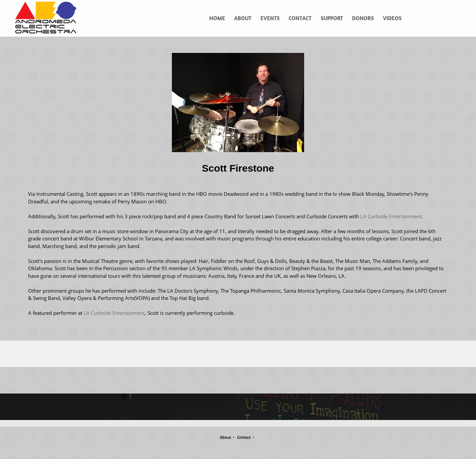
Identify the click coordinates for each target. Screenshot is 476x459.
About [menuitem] (225, 437)
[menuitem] (218, 18)
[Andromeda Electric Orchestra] (47, 18)
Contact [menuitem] (244, 437)
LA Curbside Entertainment (391, 216)
